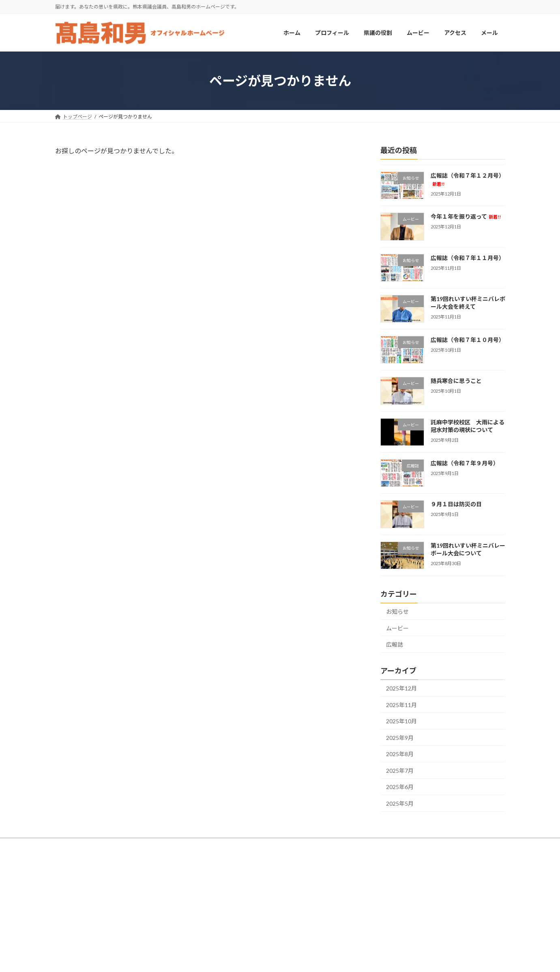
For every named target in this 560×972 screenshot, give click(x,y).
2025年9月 (400, 738)
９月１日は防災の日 (456, 504)
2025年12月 (401, 688)
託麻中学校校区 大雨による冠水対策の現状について (467, 426)
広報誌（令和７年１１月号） (467, 258)
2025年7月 (400, 771)
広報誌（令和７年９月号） (464, 463)
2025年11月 (401, 705)
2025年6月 (400, 787)
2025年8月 (400, 754)
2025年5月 (400, 803)
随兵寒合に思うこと (456, 381)
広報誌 (395, 645)
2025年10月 (401, 721)
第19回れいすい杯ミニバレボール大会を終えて (468, 303)
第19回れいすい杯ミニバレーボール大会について (468, 549)
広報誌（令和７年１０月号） (467, 340)
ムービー (397, 628)
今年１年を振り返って (465, 217)
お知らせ (397, 612)
